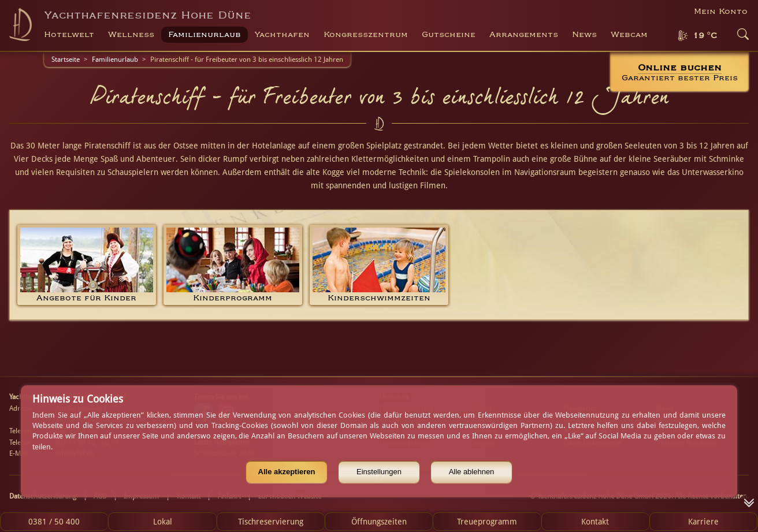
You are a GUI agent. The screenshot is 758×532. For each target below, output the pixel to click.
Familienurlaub (115, 59)
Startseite (66, 59)
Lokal (163, 522)
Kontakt (595, 522)
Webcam (629, 35)
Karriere (703, 522)
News (584, 35)
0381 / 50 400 (54, 522)
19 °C (705, 36)
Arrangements (524, 35)
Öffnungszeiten (379, 522)
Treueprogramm (487, 522)
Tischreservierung (271, 522)
